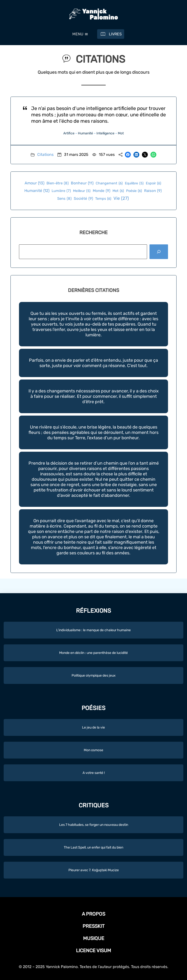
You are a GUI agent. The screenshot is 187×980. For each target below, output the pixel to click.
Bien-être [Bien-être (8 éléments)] (58, 183)
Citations (45, 155)
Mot (121, 133)
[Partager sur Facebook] (128, 155)
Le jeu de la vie (93, 727)
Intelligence (105, 133)
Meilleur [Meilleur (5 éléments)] (82, 191)
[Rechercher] (159, 252)
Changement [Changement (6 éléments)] (109, 183)
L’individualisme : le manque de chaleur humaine (93, 630)
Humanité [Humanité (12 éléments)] (37, 191)
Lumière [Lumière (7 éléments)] (61, 191)
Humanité (85, 133)
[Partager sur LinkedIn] (136, 155)
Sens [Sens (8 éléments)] (64, 199)
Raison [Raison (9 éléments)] (153, 191)
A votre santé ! (94, 773)
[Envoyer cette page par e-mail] (145, 155)
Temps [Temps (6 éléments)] (103, 199)
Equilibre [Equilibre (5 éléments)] (134, 184)
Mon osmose (93, 750)
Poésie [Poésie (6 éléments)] (134, 191)
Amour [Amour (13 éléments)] (34, 183)
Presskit (94, 926)
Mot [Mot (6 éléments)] (118, 191)
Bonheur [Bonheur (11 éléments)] (82, 183)
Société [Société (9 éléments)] (83, 199)
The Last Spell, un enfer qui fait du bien (93, 847)
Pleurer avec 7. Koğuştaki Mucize (94, 870)
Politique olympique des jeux (94, 675)
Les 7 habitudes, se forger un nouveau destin (94, 825)
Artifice (69, 133)
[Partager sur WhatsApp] (153, 155)
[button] (78, 34)
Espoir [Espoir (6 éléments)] (154, 183)
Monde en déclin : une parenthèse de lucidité (93, 653)
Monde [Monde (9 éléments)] (102, 191)
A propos (93, 914)
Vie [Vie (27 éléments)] (121, 199)
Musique (94, 938)
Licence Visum (93, 950)
